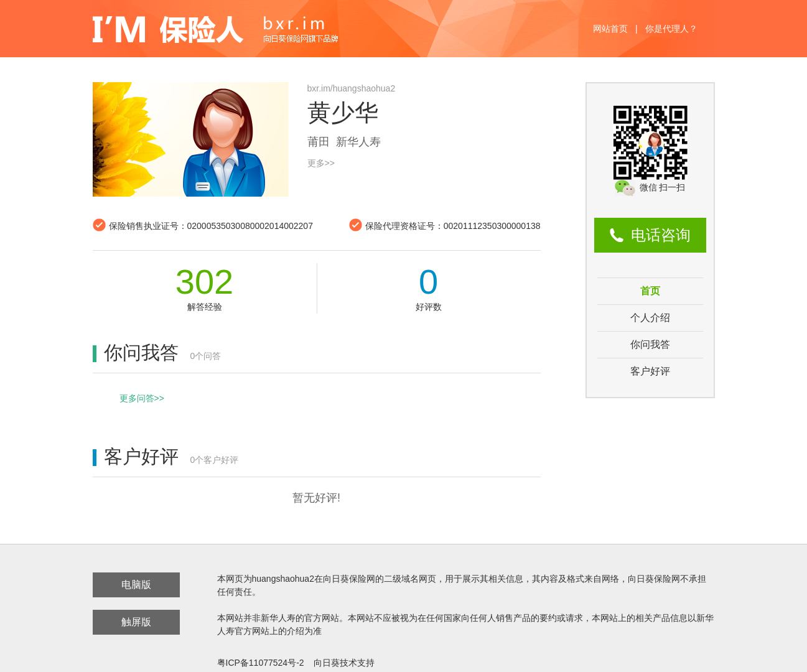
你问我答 (650, 344)
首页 (650, 291)
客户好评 (650, 371)
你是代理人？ (671, 29)
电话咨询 (661, 235)
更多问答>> (142, 398)
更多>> (321, 163)
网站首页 (610, 29)
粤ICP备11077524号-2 (261, 663)
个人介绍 (650, 318)
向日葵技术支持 (344, 663)
